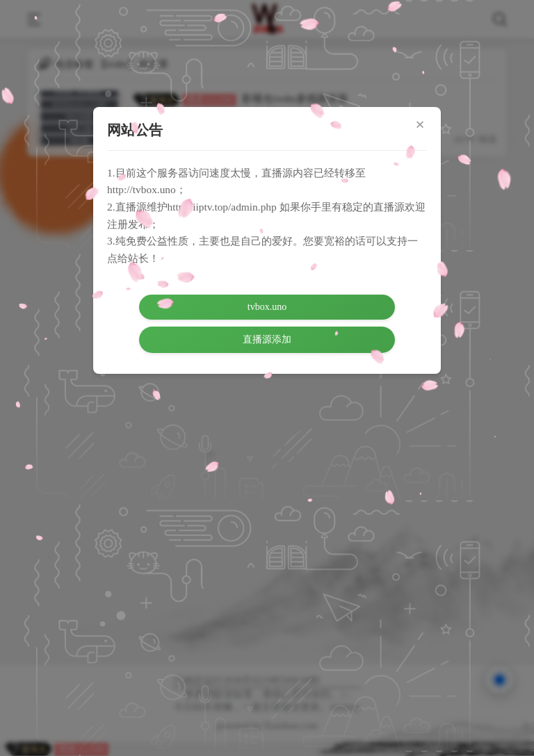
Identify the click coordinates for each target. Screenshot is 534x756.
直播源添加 (267, 339)
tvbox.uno (267, 307)
